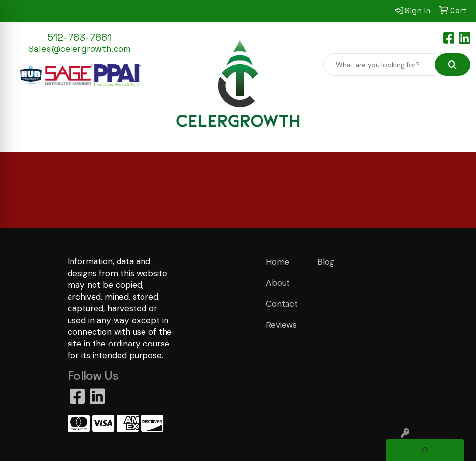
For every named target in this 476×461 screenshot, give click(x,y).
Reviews (281, 325)
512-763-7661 (79, 37)
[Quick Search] (379, 65)
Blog (326, 262)
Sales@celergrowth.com (80, 49)
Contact (282, 304)
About (278, 283)
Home (278, 262)
